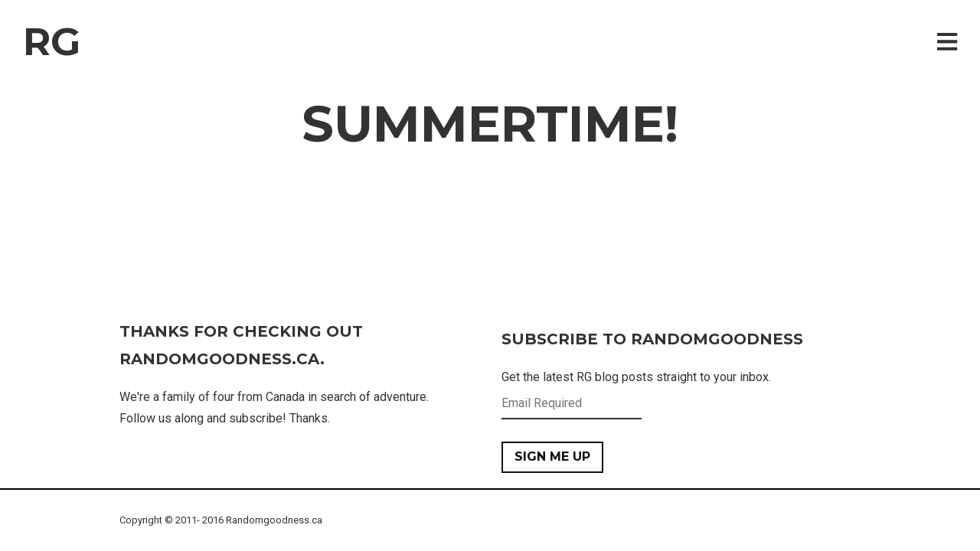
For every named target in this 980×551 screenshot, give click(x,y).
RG (52, 42)
